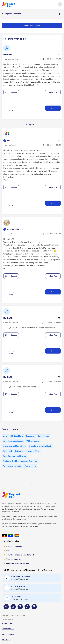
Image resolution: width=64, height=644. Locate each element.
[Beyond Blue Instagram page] (20, 607)
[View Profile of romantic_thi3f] (13, 229)
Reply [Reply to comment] (53, 203)
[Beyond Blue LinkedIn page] (34, 607)
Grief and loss (44, 436)
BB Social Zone (17, 436)
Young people (31, 466)
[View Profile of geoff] (9, 140)
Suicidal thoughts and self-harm (28, 451)
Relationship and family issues (14, 446)
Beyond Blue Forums (11, 4)
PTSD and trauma (32, 441)
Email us (16, 596)
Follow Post (53, 92)
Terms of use (8, 629)
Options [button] (60, 14)
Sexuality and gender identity (41, 446)
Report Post (11, 109)
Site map (6, 640)
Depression (31, 436)
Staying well (7, 451)
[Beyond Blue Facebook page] (6, 607)
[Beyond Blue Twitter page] (27, 607)
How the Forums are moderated (20, 555)
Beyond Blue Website (15, 495)
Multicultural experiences (13, 441)
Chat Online (18, 586)
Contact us (7, 623)
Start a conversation (32, 26)
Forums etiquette (14, 559)
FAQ (8, 551)
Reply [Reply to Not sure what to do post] (53, 108)
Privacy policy (8, 634)
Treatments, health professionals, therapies (20, 461)
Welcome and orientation (12, 466)
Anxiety (5, 436)
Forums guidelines (14, 546)
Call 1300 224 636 (21, 577)
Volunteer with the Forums (18, 563)
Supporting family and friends (14, 456)
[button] (6, 92)
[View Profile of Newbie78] (8, 54)
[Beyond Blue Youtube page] (13, 607)
